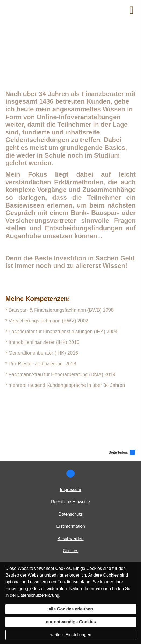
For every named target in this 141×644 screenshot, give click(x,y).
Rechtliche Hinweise (70, 502)
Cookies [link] (70, 551)
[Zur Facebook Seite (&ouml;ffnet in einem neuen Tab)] (70, 474)
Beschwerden (71, 539)
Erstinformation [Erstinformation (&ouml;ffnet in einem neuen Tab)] (70, 526)
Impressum (70, 490)
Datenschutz (71, 514)
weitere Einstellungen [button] (71, 635)
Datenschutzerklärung (38, 595)
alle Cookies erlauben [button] (71, 609)
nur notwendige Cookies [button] (71, 622)
